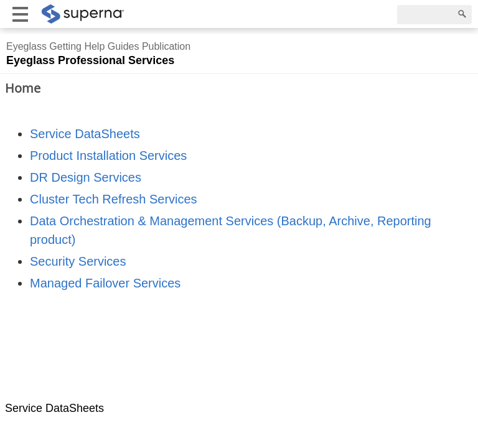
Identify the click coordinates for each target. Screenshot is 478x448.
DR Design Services (86, 177)
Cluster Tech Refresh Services (114, 199)
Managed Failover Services (105, 283)
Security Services (78, 261)
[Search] (434, 15)
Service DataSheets (85, 134)
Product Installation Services (108, 156)
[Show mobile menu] (20, 14)
